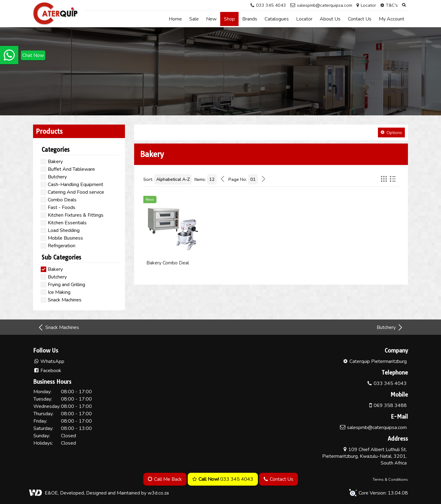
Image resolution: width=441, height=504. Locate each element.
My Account (392, 19)
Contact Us (360, 19)
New (211, 19)
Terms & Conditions (390, 480)
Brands (250, 19)
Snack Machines (58, 327)
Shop (229, 19)
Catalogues (277, 19)
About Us (330, 19)
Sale (194, 19)
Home (175, 19)
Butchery (390, 327)
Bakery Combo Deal (168, 263)
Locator (304, 19)
